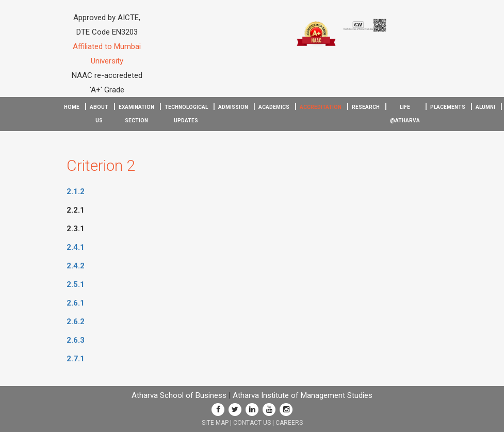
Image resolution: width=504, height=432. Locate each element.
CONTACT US (252, 423)
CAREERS (289, 423)
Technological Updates (186, 114)
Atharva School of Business (179, 395)
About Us (99, 114)
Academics (274, 107)
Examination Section (136, 114)
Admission (233, 107)
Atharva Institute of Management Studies (303, 395)
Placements (448, 107)
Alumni (485, 107)
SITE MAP (215, 423)
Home (72, 107)
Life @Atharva (405, 114)
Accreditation (321, 107)
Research (366, 107)
